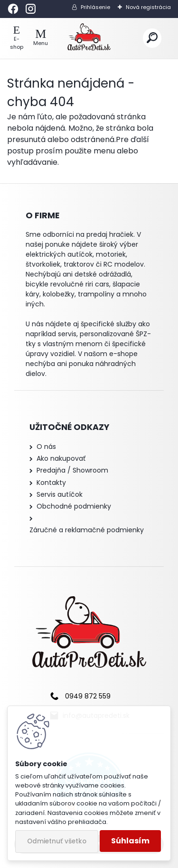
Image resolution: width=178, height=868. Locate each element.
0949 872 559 (88, 696)
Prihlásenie (95, 7)
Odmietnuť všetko (57, 841)
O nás (46, 447)
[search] (152, 38)
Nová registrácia (148, 7)
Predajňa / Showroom (72, 470)
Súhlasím (130, 841)
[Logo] (89, 38)
